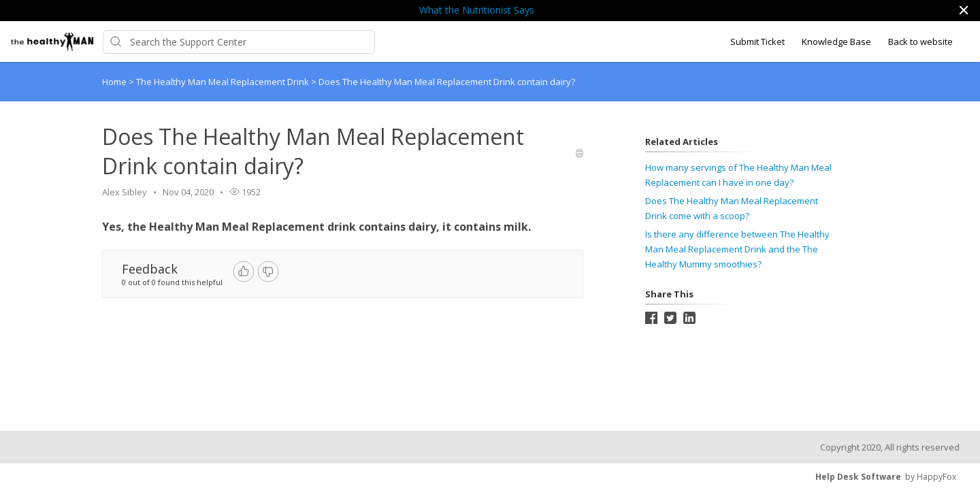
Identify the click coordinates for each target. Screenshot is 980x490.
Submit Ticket (757, 42)
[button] (963, 11)
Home (114, 82)
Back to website (920, 42)
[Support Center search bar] (239, 42)
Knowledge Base (836, 42)
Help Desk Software (858, 477)
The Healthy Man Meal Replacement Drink (224, 82)
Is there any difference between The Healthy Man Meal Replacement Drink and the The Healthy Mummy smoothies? (737, 249)
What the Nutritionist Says (477, 10)
